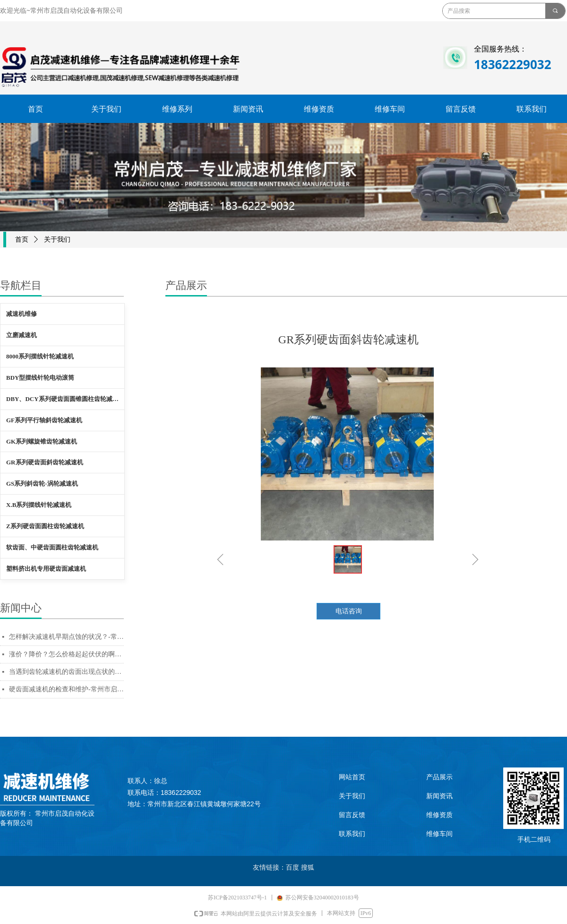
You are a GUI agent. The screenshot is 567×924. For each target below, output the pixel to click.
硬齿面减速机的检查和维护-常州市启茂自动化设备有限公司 (66, 689)
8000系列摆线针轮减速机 (40, 356)
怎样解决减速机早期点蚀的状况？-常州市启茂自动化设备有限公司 (66, 637)
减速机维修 (21, 314)
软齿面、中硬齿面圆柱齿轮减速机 (52, 547)
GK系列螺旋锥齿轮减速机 (42, 441)
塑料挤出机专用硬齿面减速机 (46, 569)
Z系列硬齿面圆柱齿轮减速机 (45, 526)
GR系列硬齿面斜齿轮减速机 (45, 462)
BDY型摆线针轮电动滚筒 (40, 378)
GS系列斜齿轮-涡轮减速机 (42, 484)
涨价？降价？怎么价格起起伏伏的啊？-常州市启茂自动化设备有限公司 (66, 654)
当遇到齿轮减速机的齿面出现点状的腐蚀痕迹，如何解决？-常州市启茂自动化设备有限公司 (66, 672)
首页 (22, 240)
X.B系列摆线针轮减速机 (39, 505)
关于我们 (57, 240)
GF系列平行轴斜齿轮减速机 (44, 420)
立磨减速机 (21, 335)
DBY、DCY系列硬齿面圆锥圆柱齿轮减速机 (65, 399)
